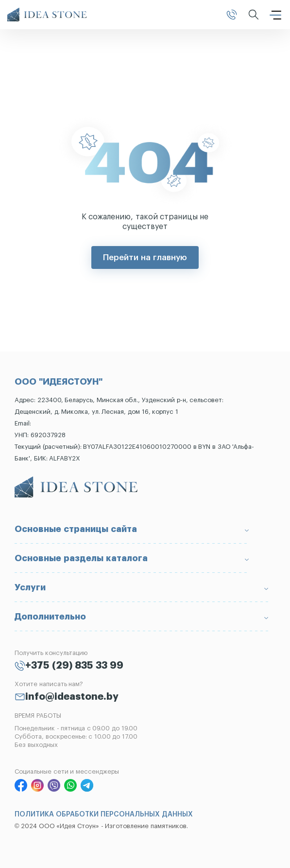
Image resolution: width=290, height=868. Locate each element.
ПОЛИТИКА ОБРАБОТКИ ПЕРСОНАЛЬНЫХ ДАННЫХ (104, 815)
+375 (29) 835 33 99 (74, 666)
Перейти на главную (145, 257)
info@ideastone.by (72, 697)
